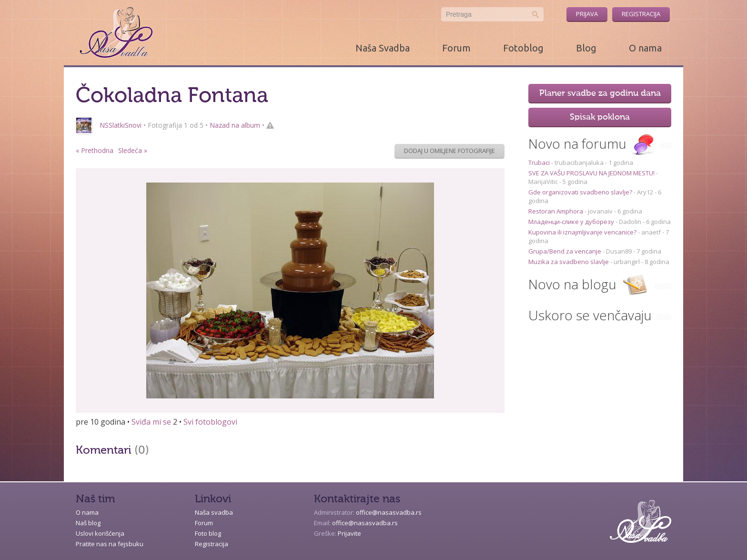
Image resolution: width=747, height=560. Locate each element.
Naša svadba (214, 512)
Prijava (587, 14)
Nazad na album (235, 125)
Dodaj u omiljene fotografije (449, 151)
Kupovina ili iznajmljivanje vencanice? (583, 232)
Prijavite (349, 533)
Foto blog (208, 533)
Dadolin (630, 222)
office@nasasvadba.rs (389, 512)
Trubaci (540, 163)
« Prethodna (95, 150)
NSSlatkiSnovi (121, 125)
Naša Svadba (383, 48)
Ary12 (645, 192)
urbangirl (627, 262)
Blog (586, 48)
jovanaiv (600, 211)
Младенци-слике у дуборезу (572, 222)
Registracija (641, 14)
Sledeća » (133, 150)
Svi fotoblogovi (210, 422)
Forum (456, 48)
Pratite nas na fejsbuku (110, 544)
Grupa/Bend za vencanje (565, 251)
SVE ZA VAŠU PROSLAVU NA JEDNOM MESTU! (592, 173)
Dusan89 (619, 251)
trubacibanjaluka (579, 163)
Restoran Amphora (556, 211)
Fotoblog (523, 48)
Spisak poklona (600, 117)
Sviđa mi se (151, 422)
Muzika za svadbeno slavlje (569, 262)
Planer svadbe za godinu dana (600, 93)
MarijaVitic (543, 182)
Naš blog (88, 523)
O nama (645, 48)
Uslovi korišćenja (100, 533)
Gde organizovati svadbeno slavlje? (581, 192)
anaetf (651, 232)
